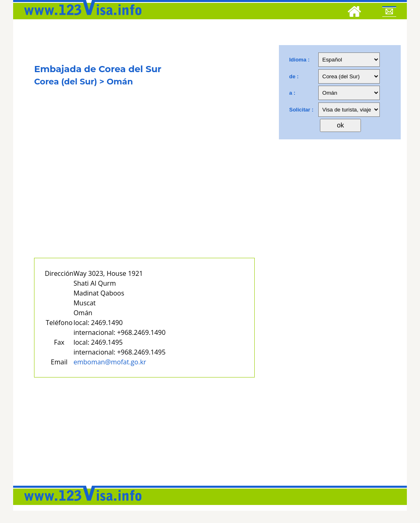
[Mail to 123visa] (389, 13)
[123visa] (81, 18)
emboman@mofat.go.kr (110, 362)
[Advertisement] (144, 183)
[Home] (354, 13)
